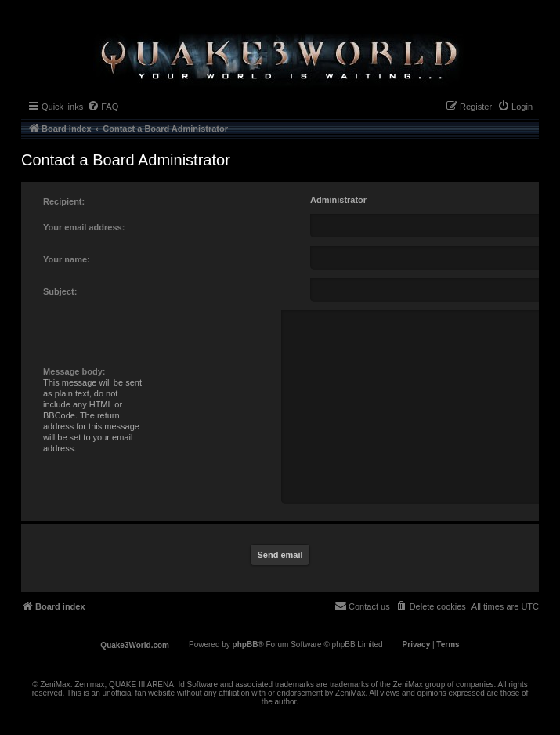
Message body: (74, 371)
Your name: (67, 259)
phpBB (246, 644)
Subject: (60, 291)
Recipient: (64, 201)
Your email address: (84, 227)
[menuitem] (103, 107)
